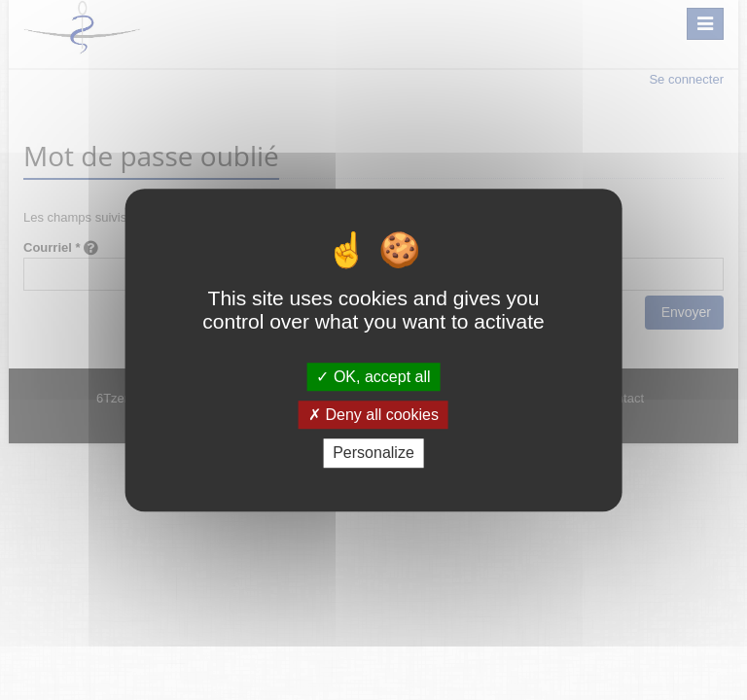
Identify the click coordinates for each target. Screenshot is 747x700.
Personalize (373, 454)
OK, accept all (373, 377)
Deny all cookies (373, 415)
